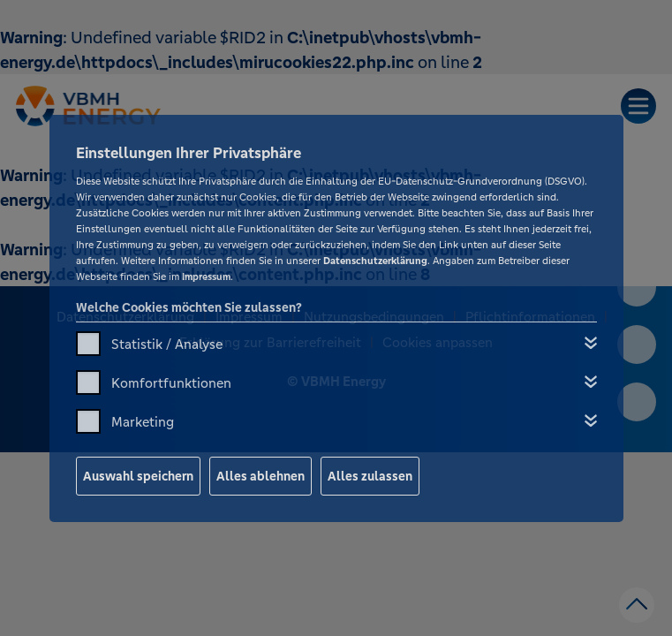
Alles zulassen (370, 476)
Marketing (143, 422)
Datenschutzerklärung (375, 261)
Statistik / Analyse (167, 344)
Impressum (206, 276)
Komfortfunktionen (171, 383)
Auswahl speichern (138, 476)
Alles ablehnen (260, 476)
